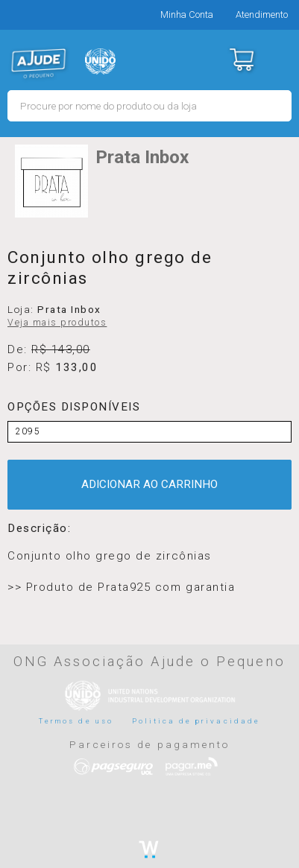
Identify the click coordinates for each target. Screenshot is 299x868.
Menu (278, 60)
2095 (28, 431)
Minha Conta (187, 15)
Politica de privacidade (196, 721)
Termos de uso (76, 721)
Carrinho (241, 60)
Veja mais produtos (57, 323)
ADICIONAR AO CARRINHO (149, 484)
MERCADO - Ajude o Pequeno (39, 63)
